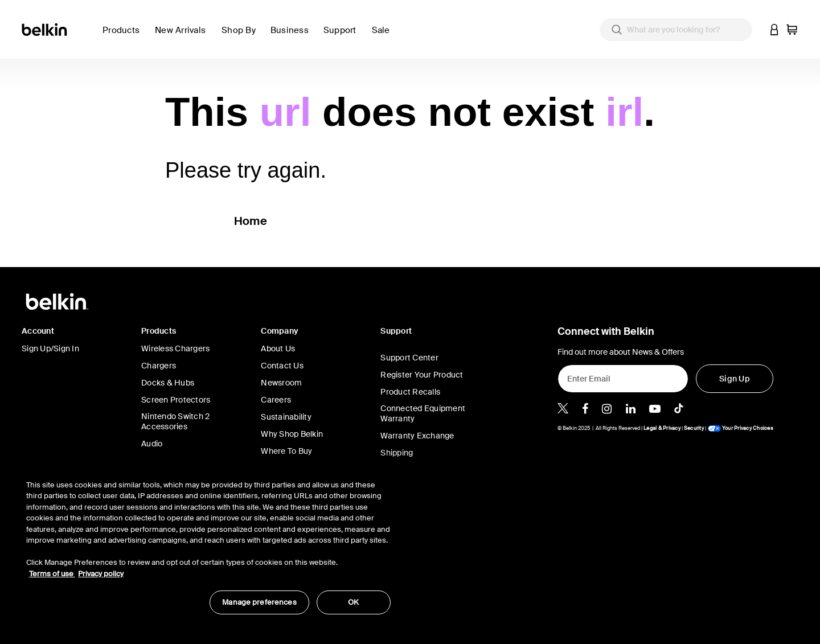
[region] (208, 541)
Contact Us (282, 366)
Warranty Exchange (417, 436)
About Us (278, 348)
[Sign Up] (735, 379)
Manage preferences (259, 602)
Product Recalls (410, 392)
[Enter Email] (623, 379)
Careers (276, 400)
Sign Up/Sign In (50, 348)
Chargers (159, 366)
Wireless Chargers (175, 348)
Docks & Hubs (168, 383)
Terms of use (52, 574)
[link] (184, 37)
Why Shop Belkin (292, 434)
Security (694, 428)
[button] (774, 29)
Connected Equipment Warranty (423, 413)
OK (353, 602)
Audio (152, 444)
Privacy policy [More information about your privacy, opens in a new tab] (101, 574)
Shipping (397, 453)
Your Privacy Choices (740, 428)
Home (251, 221)
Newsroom (281, 383)
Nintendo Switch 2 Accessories (175, 421)
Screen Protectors (176, 400)
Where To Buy (286, 451)
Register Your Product (422, 375)
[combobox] (676, 30)
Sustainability (286, 417)
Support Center (409, 358)
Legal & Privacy (662, 428)
